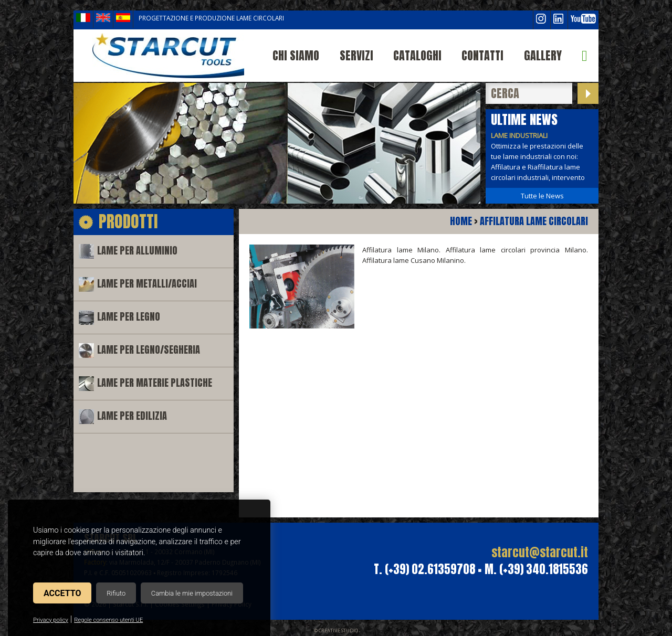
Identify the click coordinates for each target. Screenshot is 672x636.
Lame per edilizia (132, 416)
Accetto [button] (62, 593)
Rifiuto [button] (116, 593)
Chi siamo (296, 55)
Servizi (356, 55)
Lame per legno (129, 317)
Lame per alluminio (137, 251)
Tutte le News (542, 196)
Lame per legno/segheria (149, 350)
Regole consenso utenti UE (108, 620)
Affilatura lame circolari (534, 221)
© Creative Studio (336, 630)
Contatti (482, 55)
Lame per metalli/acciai (147, 284)
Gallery (543, 55)
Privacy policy (51, 620)
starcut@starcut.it (540, 552)
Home (461, 221)
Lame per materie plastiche (155, 383)
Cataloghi (417, 55)
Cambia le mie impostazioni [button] (192, 593)
